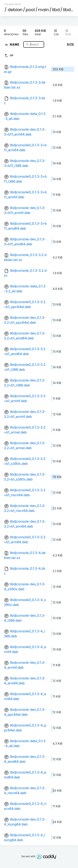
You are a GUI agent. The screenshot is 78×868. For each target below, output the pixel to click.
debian (15, 10)
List (56, 32)
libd (56, 10)
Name (15, 44)
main (43, 10)
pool (30, 10)
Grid (68, 32)
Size (70, 44)
